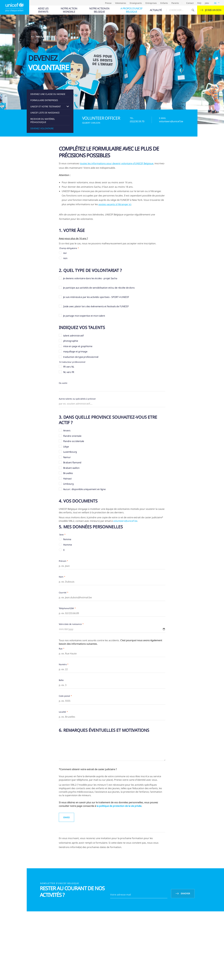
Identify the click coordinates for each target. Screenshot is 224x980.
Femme (67, 539)
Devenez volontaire (42, 128)
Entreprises (151, 3)
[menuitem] (43, 10)
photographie (71, 341)
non (65, 258)
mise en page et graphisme (78, 346)
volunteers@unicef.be (171, 121)
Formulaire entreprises (44, 100)
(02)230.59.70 (137, 121)
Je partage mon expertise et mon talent (84, 316)
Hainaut (67, 479)
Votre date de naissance (70, 624)
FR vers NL (69, 367)
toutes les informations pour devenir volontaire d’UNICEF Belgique (117, 163)
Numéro (63, 664)
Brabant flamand (72, 462)
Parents (175, 3)
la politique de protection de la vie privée (119, 806)
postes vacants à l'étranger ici (115, 204)
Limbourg (68, 484)
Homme (68, 545)
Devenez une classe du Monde (48, 94)
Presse (108, 3)
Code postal (64, 696)
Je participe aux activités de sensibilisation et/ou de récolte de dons (99, 288)
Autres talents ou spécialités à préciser (77, 399)
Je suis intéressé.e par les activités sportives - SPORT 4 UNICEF (96, 297)
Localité (62, 712)
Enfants (164, 3)
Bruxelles (68, 473)
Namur (67, 457)
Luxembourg (70, 452)
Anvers (67, 430)
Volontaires (121, 3)
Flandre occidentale (74, 441)
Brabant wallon (71, 468)
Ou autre (63, 383)
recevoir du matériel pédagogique (43, 121)
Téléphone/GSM (66, 608)
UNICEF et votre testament (46, 106)
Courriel (63, 593)
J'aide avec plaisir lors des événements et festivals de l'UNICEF (96, 306)
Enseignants (136, 3)
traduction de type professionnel (81, 357)
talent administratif (73, 336)
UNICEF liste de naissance (45, 113)
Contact (190, 3)
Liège (66, 447)
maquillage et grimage (75, 351)
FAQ (199, 3)
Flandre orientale (72, 436)
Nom (61, 577)
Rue (61, 649)
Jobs (207, 3)
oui (65, 253)
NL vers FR (69, 372)
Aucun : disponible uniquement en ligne (84, 489)
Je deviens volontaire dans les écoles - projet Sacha (90, 278)
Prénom (63, 561)
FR (215, 3)
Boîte (61, 680)
